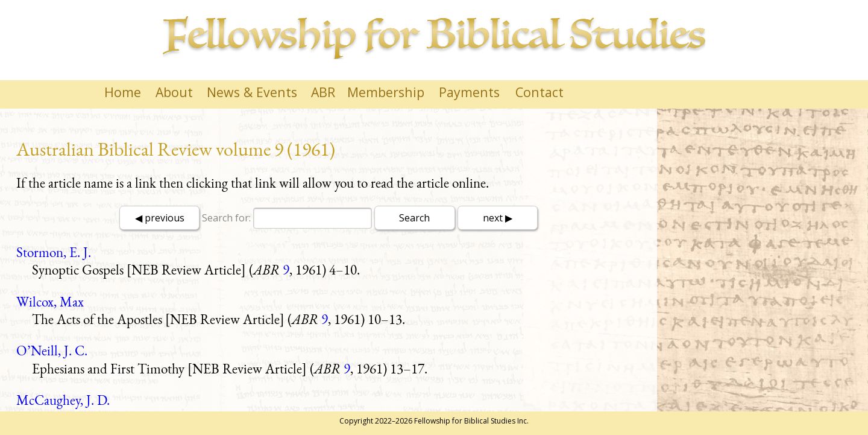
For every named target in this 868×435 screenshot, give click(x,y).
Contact (539, 92)
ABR (323, 92)
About (174, 92)
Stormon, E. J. (54, 252)
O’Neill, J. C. (52, 351)
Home (123, 92)
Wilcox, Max (50, 302)
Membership (386, 92)
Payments (469, 92)
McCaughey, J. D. (63, 400)
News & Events (252, 92)
